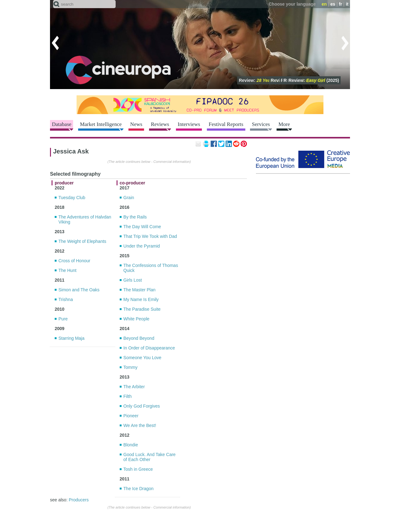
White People (136, 319)
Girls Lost (133, 280)
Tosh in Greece (138, 469)
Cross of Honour (74, 261)
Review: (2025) (314, 80)
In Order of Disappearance (149, 348)
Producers (79, 500)
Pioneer (131, 416)
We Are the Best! (140, 425)
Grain (129, 198)
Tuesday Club (72, 198)
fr (341, 4)
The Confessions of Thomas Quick (151, 268)
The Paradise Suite (142, 309)
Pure (63, 319)
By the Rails (135, 217)
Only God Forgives (142, 406)
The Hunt (67, 270)
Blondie (131, 445)
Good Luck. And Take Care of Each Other (150, 457)
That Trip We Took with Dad (150, 236)
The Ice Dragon (139, 489)
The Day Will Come (142, 227)
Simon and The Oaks (79, 290)
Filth (127, 396)
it (347, 4)
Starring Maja (71, 338)
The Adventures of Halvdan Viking (85, 219)
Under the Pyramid (142, 246)
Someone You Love (142, 358)
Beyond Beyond (139, 338)
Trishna (66, 299)
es (333, 4)
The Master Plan (140, 290)
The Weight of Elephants (82, 241)
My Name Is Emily (141, 299)
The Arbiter (134, 387)
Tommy (130, 367)
